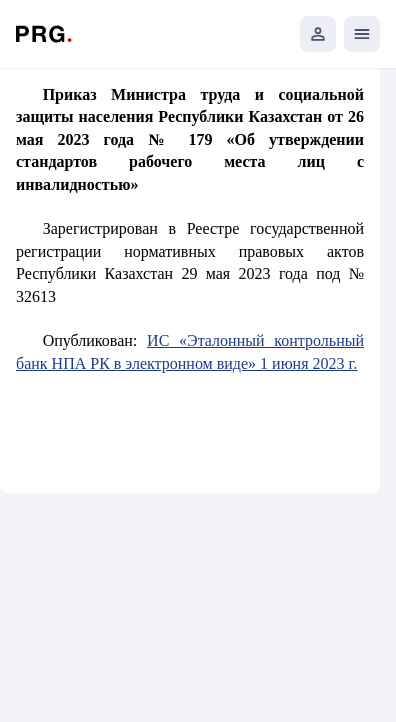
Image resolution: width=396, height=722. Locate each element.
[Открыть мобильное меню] (362, 34)
